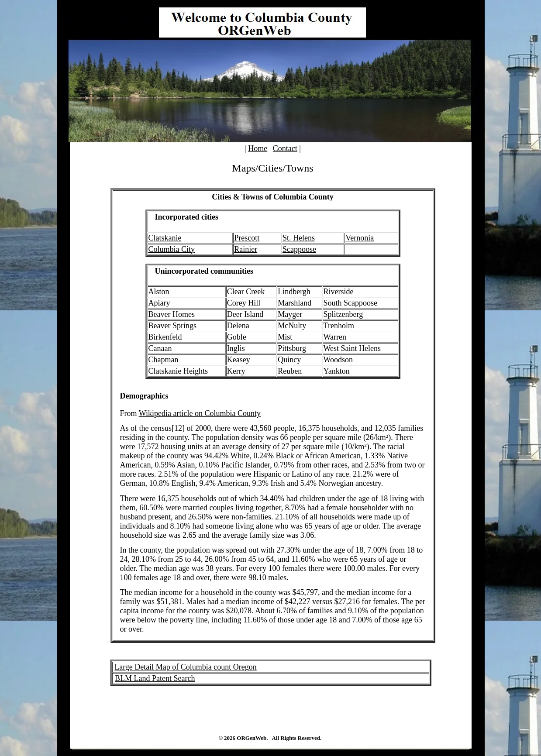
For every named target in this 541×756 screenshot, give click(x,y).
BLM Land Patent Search (155, 678)
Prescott (247, 238)
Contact (285, 148)
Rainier (246, 249)
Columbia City (172, 249)
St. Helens (299, 238)
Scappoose (299, 249)
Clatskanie (165, 238)
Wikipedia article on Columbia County (200, 413)
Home (258, 148)
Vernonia (360, 238)
